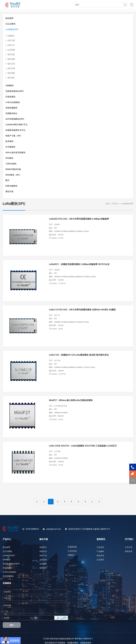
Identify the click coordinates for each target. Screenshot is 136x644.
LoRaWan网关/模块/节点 (16, 125)
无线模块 (61, 638)
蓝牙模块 (9, 142)
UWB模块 (10, 86)
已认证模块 (10, 24)
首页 (107, 205)
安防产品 (43, 551)
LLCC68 (11, 50)
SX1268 (11, 59)
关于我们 (129, 535)
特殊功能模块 (11, 188)
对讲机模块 (10, 97)
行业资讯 (100, 543)
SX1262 (11, 55)
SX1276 (11, 64)
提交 (12, 620)
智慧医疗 (43, 543)
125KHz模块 (11, 165)
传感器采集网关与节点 (15, 131)
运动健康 (43, 559)
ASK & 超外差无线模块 (15, 154)
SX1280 (11, 73)
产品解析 (100, 547)
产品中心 (115, 205)
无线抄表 (43, 555)
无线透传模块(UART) (15, 91)
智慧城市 (43, 563)
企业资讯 (100, 555)
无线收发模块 (86, 638)
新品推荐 (9, 18)
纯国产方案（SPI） (14, 137)
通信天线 (9, 193)
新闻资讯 (101, 535)
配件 (7, 182)
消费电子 (71, 550)
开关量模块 (10, 148)
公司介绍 (129, 543)
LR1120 (11, 41)
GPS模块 (9, 159)
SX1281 (11, 78)
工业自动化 (72, 546)
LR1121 (11, 45)
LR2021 (11, 36)
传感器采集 (72, 542)
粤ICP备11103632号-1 (84, 634)
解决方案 (44, 535)
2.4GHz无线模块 (13, 103)
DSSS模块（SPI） (13, 176)
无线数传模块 (73, 638)
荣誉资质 (129, 547)
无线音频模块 (11, 108)
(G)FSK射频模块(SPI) (15, 120)
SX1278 (11, 69)
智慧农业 (43, 547)
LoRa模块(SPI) (12, 30)
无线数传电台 (11, 114)
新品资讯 (100, 551)
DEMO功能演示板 (13, 171)
